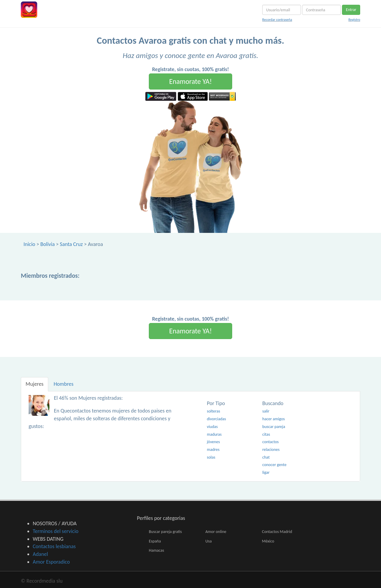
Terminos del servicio (56, 531)
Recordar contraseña (277, 20)
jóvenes (213, 442)
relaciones (271, 450)
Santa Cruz (71, 244)
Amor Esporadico (51, 562)
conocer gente (274, 465)
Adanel (40, 554)
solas (211, 457)
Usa (209, 541)
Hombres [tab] (64, 384)
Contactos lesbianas (54, 546)
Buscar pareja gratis (165, 532)
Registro (354, 20)
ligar (266, 472)
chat (266, 457)
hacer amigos (273, 419)
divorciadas (216, 419)
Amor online (216, 532)
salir (266, 411)
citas (266, 434)
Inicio (29, 244)
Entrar (351, 10)
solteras (213, 411)
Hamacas (156, 550)
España (155, 541)
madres (213, 450)
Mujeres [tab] (35, 384)
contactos (270, 442)
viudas (212, 427)
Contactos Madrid (277, 532)
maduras (214, 434)
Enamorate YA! (190, 81)
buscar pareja (274, 427)
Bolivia (47, 244)
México (268, 541)
